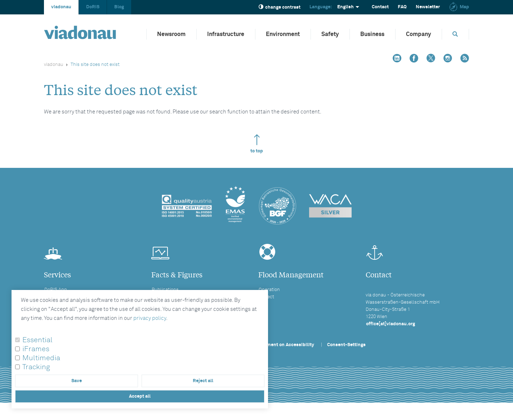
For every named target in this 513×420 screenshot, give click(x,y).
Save (77, 381)
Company (418, 34)
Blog (119, 7)
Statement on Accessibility (285, 345)
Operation (269, 290)
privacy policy (150, 318)
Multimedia (41, 358)
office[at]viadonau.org (391, 324)
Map (459, 7)
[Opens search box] (455, 34)
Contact (380, 7)
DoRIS (93, 7)
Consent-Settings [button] (346, 345)
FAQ (402, 7)
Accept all (140, 396)
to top (257, 144)
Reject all (203, 381)
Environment (283, 34)
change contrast (280, 7)
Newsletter (428, 7)
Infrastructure (226, 34)
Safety (330, 34)
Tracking (36, 367)
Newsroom (171, 34)
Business (372, 34)
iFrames (36, 349)
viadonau (61, 7)
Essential (37, 340)
